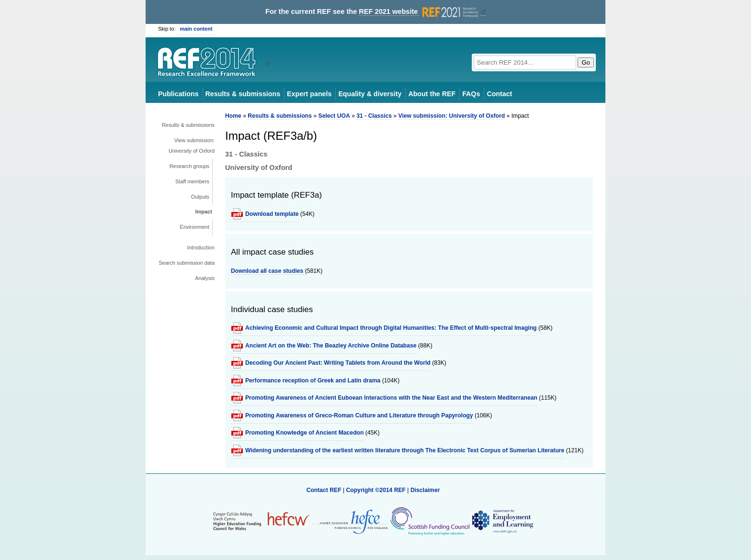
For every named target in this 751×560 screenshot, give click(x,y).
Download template (272, 214)
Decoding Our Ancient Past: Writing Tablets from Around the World (338, 363)
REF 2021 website (419, 12)
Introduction (201, 247)
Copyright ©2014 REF (376, 490)
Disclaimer (425, 490)
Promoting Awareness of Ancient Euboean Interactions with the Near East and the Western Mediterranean (391, 398)
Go (586, 62)
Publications (178, 94)
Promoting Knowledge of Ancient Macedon (304, 433)
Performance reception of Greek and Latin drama (313, 381)
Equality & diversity (370, 94)
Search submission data (187, 263)
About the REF (432, 94)
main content (196, 29)
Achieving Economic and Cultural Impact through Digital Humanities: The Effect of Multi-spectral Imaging (391, 328)
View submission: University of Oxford (192, 146)
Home (233, 116)
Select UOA (334, 116)
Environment (195, 227)
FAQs (471, 94)
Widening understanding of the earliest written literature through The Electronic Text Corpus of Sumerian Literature (405, 450)
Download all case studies (267, 271)
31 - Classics (374, 116)
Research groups (189, 166)
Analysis (205, 278)
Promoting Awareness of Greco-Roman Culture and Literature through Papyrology (359, 415)
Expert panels (309, 94)
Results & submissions (243, 94)
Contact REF (324, 490)
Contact (499, 94)
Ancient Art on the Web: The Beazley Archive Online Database (331, 346)
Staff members (192, 181)
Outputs (200, 197)
